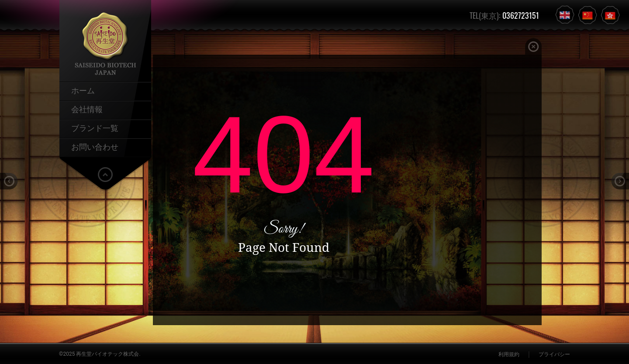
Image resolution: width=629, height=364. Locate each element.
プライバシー (554, 354)
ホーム (83, 90)
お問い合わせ (95, 146)
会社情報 (87, 109)
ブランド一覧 (95, 127)
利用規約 (509, 354)
